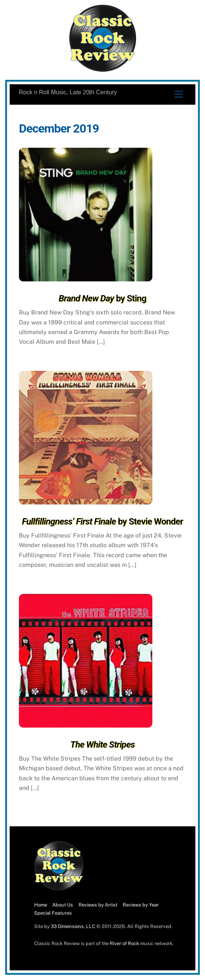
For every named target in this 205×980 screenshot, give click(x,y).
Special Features (53, 913)
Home (41, 905)
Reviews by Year (141, 905)
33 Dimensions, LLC (73, 926)
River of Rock (124, 943)
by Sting (102, 298)
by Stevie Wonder (102, 522)
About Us (63, 905)
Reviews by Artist (98, 905)
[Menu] (179, 94)
